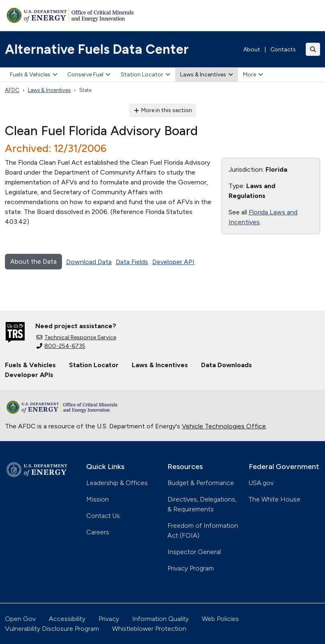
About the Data (33, 261)
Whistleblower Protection (149, 629)
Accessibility (67, 619)
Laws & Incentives (207, 75)
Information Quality (160, 619)
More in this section (163, 110)
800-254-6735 (61, 346)
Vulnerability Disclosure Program (52, 629)
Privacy (109, 619)
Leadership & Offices (117, 483)
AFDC (12, 90)
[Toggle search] (313, 49)
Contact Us (103, 516)
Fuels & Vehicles (34, 75)
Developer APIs (29, 375)
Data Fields (132, 262)
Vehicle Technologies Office (224, 426)
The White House (275, 499)
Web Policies (220, 619)
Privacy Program (191, 568)
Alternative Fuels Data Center (97, 49)
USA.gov (261, 483)
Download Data (89, 262)
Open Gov (20, 619)
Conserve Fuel (89, 75)
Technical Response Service (76, 337)
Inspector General (194, 552)
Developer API (173, 262)
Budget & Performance (201, 483)
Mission (97, 499)
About (252, 49)
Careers (98, 532)
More (253, 75)
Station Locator (145, 75)
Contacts (283, 49)
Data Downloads (227, 365)
